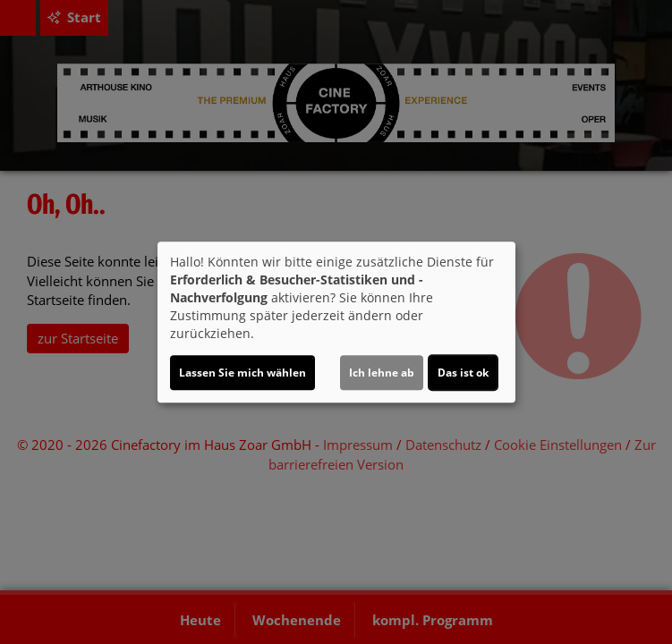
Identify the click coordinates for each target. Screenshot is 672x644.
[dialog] (336, 322)
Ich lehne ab (382, 373)
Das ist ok (463, 373)
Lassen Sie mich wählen (242, 373)
